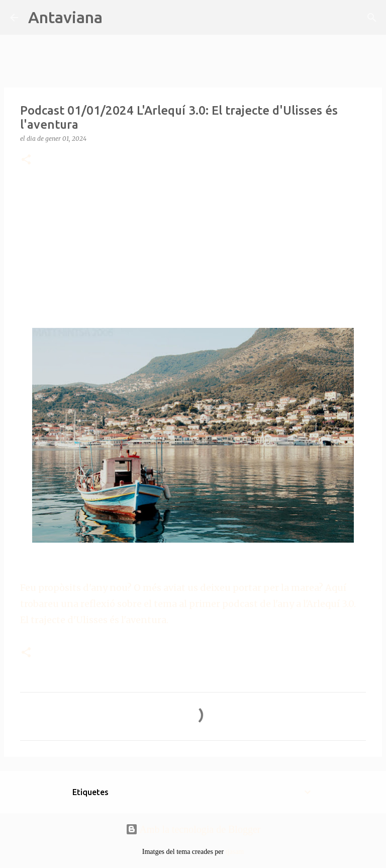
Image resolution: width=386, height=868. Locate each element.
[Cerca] (117, 18)
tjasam (235, 852)
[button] (26, 160)
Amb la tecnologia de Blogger (193, 829)
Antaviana (65, 17)
